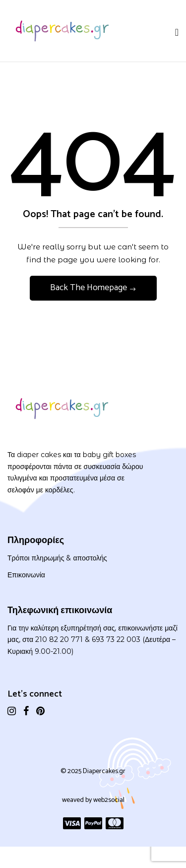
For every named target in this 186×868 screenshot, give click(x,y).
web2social (109, 800)
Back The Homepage (90, 288)
